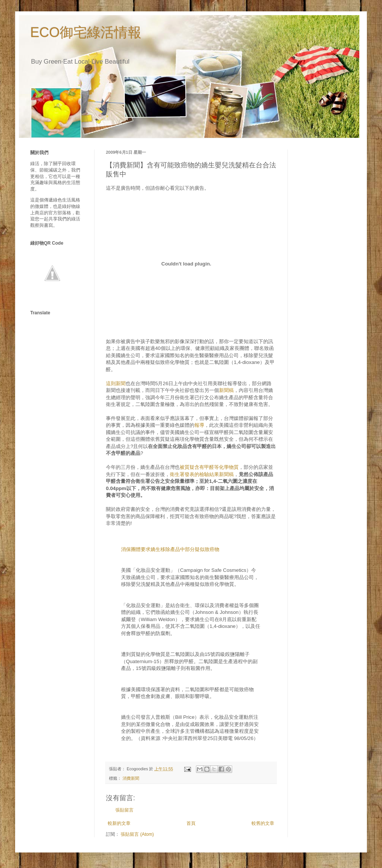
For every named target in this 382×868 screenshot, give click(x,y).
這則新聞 (116, 383)
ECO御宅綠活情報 (86, 32)
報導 (199, 425)
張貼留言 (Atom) (137, 834)
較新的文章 (119, 823)
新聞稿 (226, 390)
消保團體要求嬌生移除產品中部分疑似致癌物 (170, 549)
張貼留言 (124, 810)
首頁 (191, 823)
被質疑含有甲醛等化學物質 (209, 467)
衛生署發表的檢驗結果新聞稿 (202, 474)
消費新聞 (131, 778)
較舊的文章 (263, 823)
